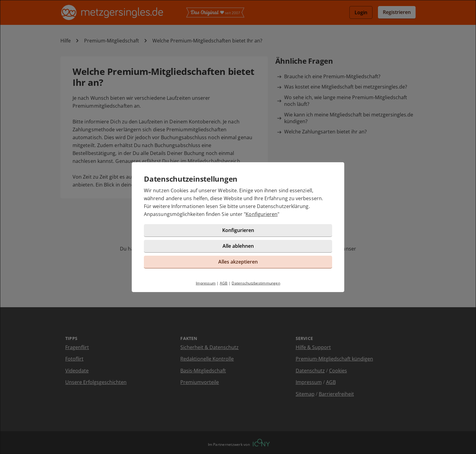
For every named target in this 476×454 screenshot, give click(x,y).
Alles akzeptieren (238, 262)
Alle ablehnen (238, 246)
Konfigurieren (262, 214)
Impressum (206, 283)
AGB (224, 283)
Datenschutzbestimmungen (256, 283)
